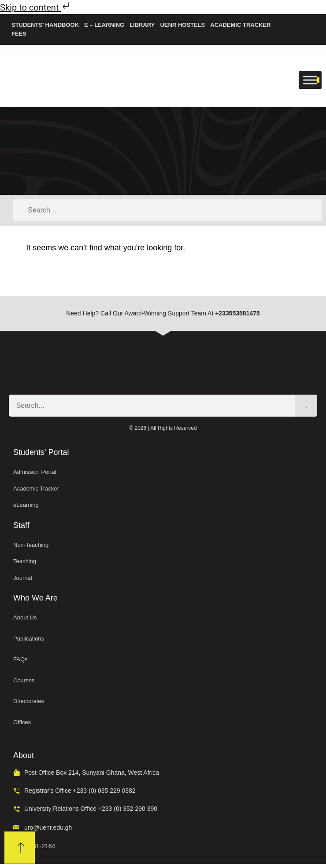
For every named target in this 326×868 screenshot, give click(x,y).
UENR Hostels (182, 25)
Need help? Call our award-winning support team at (163, 313)
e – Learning (104, 25)
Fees (19, 34)
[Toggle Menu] (310, 80)
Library (142, 25)
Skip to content (36, 7)
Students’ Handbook (45, 25)
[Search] (306, 406)
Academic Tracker (240, 25)
